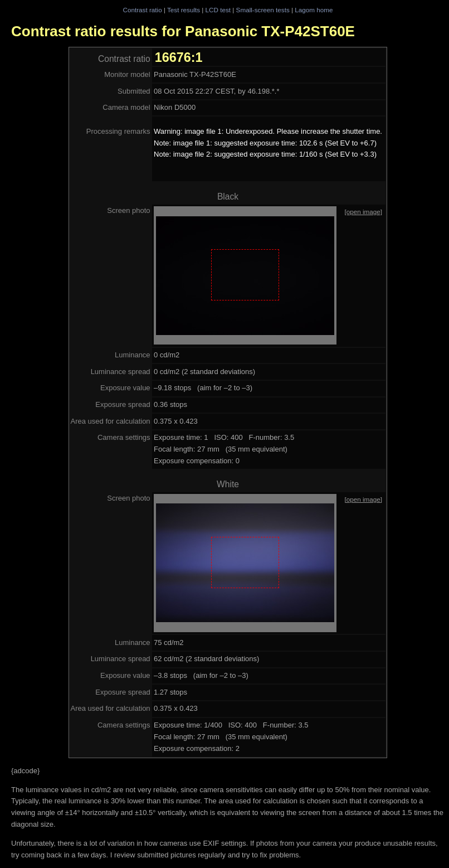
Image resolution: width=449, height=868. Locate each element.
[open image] (363, 212)
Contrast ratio (142, 10)
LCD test (218, 10)
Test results (184, 10)
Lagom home (314, 10)
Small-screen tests (263, 10)
